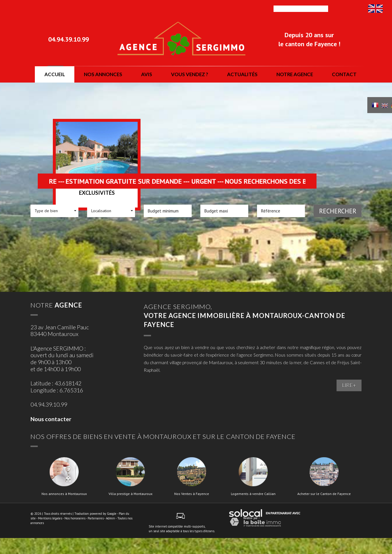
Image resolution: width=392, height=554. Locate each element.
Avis (147, 74)
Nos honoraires (75, 518)
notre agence (295, 74)
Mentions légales (50, 518)
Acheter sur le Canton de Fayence (324, 494)
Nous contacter (51, 419)
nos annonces (103, 74)
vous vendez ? (190, 74)
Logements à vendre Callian (253, 494)
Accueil (55, 74)
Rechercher (338, 211)
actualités (242, 74)
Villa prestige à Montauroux (131, 494)
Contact (344, 74)
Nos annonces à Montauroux (64, 494)
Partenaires (96, 518)
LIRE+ (349, 385)
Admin (110, 518)
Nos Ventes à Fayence (192, 494)
